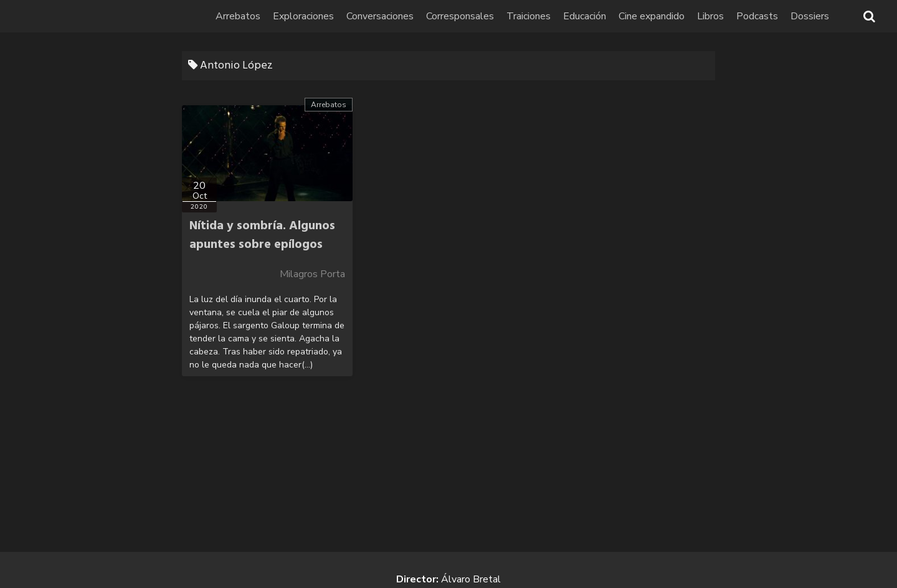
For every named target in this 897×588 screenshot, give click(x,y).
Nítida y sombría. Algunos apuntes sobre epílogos (262, 235)
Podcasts (757, 16)
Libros (710, 16)
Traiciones (529, 16)
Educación (585, 16)
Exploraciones (303, 16)
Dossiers (810, 16)
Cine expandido (652, 16)
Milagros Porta (312, 274)
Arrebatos (238, 16)
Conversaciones (380, 16)
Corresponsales (460, 16)
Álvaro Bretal (471, 579)
